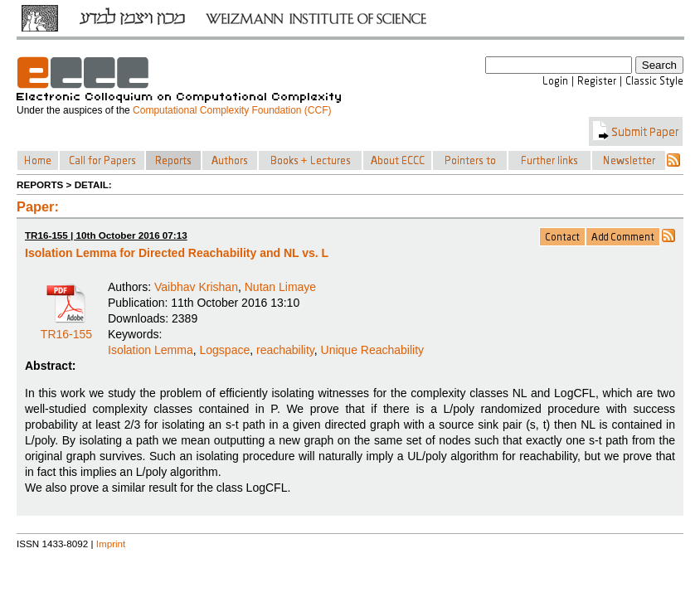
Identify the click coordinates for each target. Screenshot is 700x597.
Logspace (225, 350)
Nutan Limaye (280, 287)
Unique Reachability (373, 350)
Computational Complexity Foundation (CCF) (232, 110)
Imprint (111, 544)
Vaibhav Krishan (196, 287)
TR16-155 (66, 328)
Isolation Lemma (151, 350)
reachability (285, 350)
